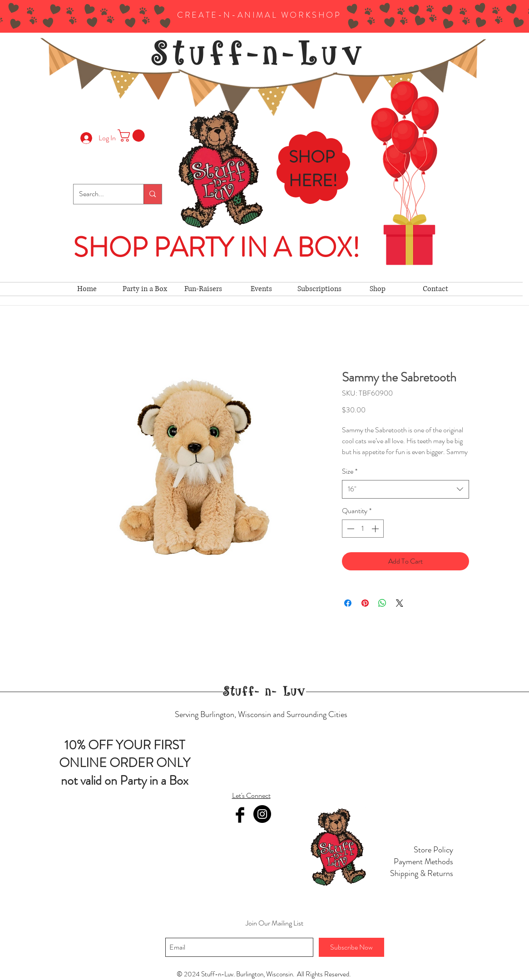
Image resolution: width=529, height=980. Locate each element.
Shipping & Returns (422, 873)
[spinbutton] (363, 529)
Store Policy (433, 850)
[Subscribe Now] (351, 947)
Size (350, 471)
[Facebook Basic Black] (240, 815)
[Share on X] (400, 603)
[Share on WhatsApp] (382, 603)
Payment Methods (423, 861)
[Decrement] (350, 529)
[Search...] (102, 194)
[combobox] (405, 489)
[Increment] (376, 529)
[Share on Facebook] (348, 603)
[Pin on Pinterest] (365, 603)
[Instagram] (262, 814)
